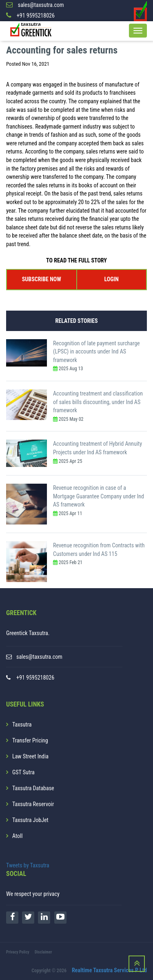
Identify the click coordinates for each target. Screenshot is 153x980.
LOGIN (112, 279)
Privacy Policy (18, 952)
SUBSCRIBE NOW (42, 279)
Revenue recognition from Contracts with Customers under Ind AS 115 (99, 550)
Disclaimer (43, 952)
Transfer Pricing (30, 740)
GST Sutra (23, 772)
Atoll (17, 836)
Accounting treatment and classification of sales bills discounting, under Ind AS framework (98, 402)
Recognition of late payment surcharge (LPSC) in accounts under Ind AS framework (96, 352)
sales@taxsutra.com (39, 657)
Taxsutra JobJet (30, 820)
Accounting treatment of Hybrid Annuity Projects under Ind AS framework (98, 448)
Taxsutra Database (33, 788)
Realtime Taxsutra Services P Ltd (109, 970)
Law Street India (30, 756)
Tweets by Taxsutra (28, 865)
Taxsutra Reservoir (33, 804)
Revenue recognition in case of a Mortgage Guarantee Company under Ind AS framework (99, 496)
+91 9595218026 (35, 678)
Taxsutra (22, 724)
